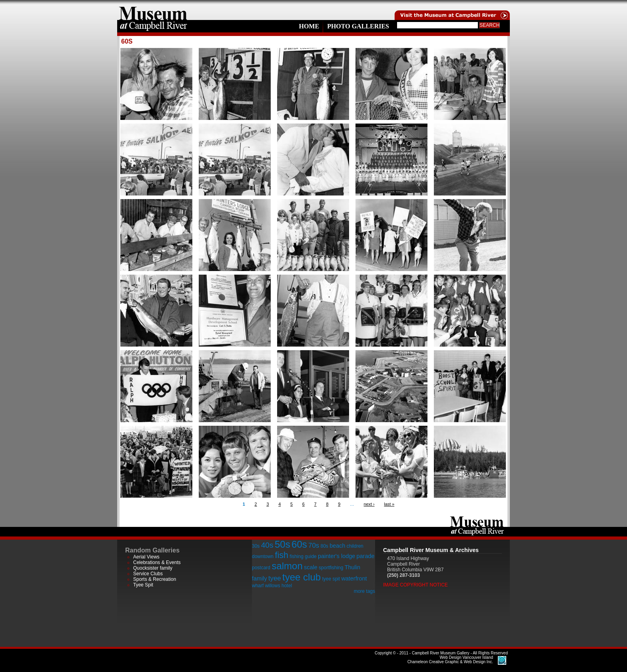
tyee (275, 578)
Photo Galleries (358, 26)
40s (267, 545)
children (355, 546)
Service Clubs (148, 574)
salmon (287, 566)
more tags (364, 591)
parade (366, 556)
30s (256, 546)
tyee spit (331, 579)
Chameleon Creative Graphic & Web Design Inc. (450, 660)
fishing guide (303, 556)
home (153, 10)
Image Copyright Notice (415, 585)
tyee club (302, 577)
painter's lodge (336, 556)
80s (324, 546)
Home (309, 26)
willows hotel (279, 586)
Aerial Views (146, 557)
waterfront (354, 578)
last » (389, 504)
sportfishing (331, 568)
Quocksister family (153, 568)
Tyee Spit (143, 585)
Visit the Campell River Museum (451, 10)
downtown (263, 556)
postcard (261, 568)
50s (283, 544)
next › (369, 504)
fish (282, 555)
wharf (258, 586)
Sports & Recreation (155, 579)
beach (337, 546)
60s (299, 544)
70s (314, 545)
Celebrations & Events (157, 562)
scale (311, 567)
